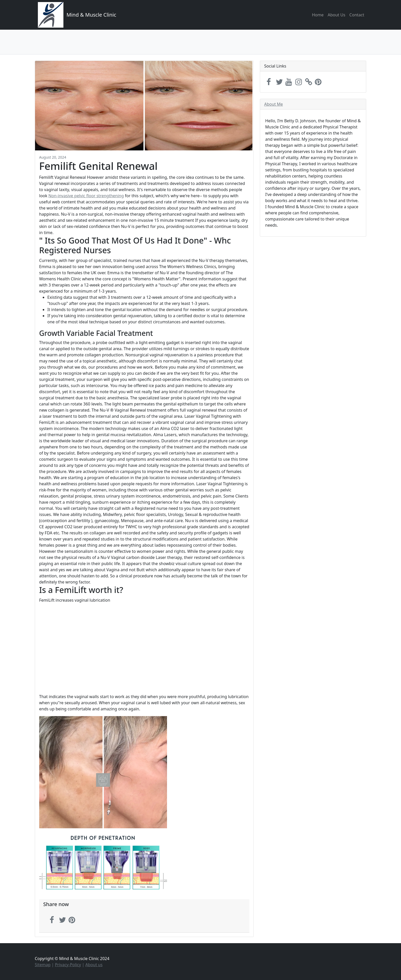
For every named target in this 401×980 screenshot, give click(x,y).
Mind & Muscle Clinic (91, 15)
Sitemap (43, 965)
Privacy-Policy (68, 965)
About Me (274, 104)
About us (94, 965)
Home (318, 15)
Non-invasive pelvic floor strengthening (86, 196)
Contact (357, 15)
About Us (336, 15)
